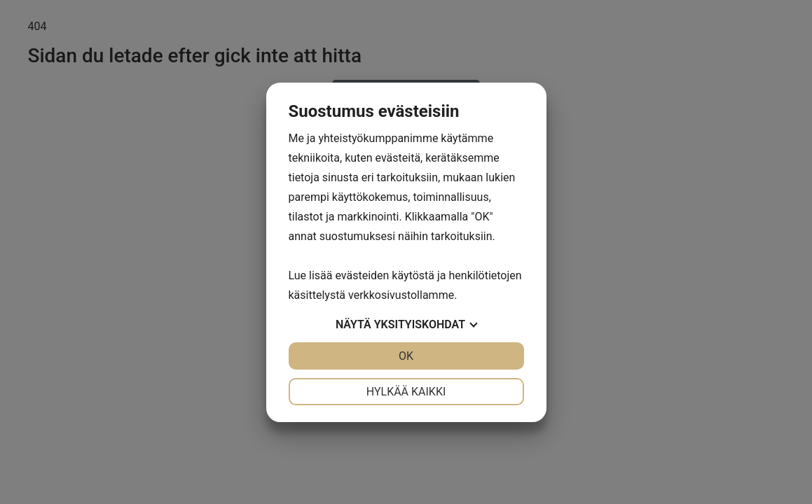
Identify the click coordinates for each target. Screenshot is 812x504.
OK (406, 356)
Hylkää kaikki (406, 392)
